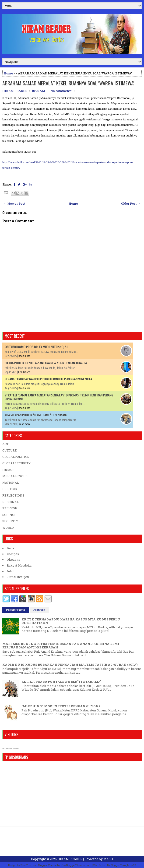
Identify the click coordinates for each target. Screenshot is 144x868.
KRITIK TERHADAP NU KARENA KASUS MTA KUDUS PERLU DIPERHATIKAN (71, 621)
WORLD (8, 528)
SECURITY (10, 521)
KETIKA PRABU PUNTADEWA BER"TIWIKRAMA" (61, 682)
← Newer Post (14, 203)
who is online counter (7, 748)
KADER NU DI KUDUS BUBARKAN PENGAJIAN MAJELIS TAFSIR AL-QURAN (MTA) (70, 665)
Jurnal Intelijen (18, 577)
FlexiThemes (28, 865)
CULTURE (10, 450)
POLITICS (10, 489)
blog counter (16, 748)
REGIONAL (11, 502)
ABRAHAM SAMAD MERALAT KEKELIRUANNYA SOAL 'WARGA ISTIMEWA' (68, 83)
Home (8, 73)
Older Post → (131, 203)
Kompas (13, 554)
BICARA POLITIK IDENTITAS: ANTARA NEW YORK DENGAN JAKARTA (46, 363)
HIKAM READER (70, 859)
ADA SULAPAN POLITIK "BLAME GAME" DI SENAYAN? (36, 415)
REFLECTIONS (13, 495)
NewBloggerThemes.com (76, 865)
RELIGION (10, 508)
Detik (11, 548)
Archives (39, 610)
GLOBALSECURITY (16, 463)
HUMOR (8, 470)
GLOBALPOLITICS (16, 457)
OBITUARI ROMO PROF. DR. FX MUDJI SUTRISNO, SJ (36, 347)
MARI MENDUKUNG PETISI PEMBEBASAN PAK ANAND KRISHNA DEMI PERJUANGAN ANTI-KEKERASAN (61, 646)
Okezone (14, 560)
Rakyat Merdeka (19, 565)
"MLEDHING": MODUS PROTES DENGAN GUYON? (61, 706)
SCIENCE (9, 515)
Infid (10, 571)
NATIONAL (11, 483)
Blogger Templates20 (123, 865)
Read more (24, 356)
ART (5, 444)
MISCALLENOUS (15, 476)
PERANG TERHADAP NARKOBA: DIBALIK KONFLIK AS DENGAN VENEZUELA (48, 379)
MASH (108, 859)
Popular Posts (16, 610)
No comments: (61, 91)
